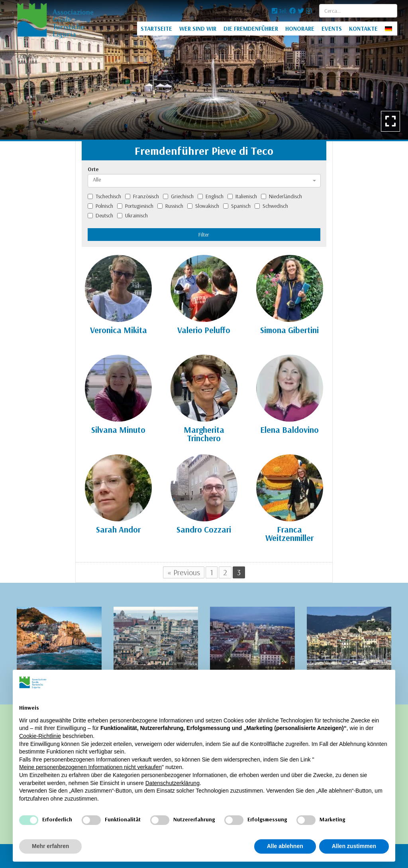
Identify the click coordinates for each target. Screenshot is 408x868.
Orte (93, 169)
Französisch (142, 196)
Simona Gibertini (289, 330)
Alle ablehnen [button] (285, 846)
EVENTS (332, 29)
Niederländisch (281, 196)
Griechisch (178, 196)
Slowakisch (203, 206)
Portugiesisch (135, 206)
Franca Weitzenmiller (289, 534)
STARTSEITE (156, 29)
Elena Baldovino (289, 430)
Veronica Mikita (119, 330)
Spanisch (237, 206)
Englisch (211, 196)
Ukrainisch (132, 215)
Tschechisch (104, 196)
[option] (204, 70)
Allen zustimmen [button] (354, 846)
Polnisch (100, 206)
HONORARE (300, 29)
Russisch (170, 206)
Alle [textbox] (97, 180)
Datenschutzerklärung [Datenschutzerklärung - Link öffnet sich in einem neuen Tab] (173, 783)
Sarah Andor (118, 529)
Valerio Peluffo (204, 330)
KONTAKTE (363, 29)
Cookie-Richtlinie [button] (40, 736)
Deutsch (100, 215)
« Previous (184, 572)
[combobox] (204, 181)
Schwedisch (271, 206)
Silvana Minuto (118, 430)
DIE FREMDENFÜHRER (251, 29)
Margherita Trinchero (204, 434)
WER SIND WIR (198, 29)
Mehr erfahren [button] (50, 846)
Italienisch (242, 196)
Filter (204, 235)
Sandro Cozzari (204, 529)
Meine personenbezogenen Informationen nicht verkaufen (90, 767)
